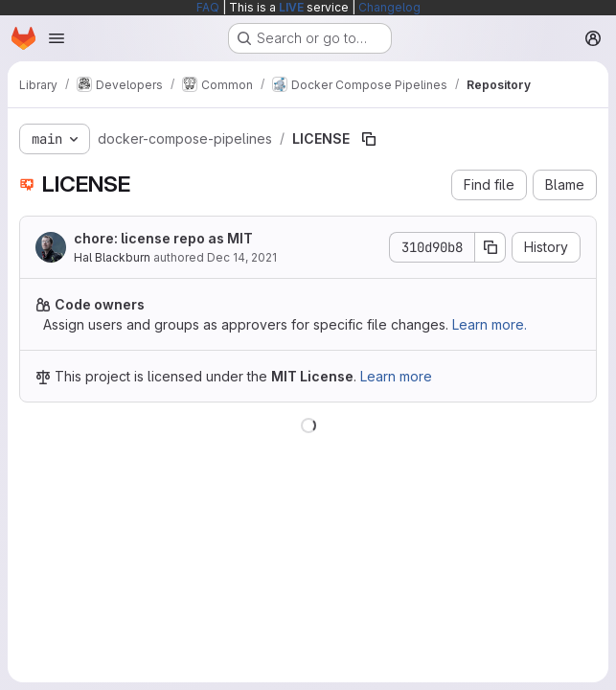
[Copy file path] (369, 139)
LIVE (291, 7)
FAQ (208, 7)
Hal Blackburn (112, 257)
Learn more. (490, 324)
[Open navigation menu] (57, 38)
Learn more (396, 376)
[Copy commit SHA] (491, 247)
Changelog (389, 7)
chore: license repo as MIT (163, 238)
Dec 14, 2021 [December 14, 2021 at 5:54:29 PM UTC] (242, 257)
